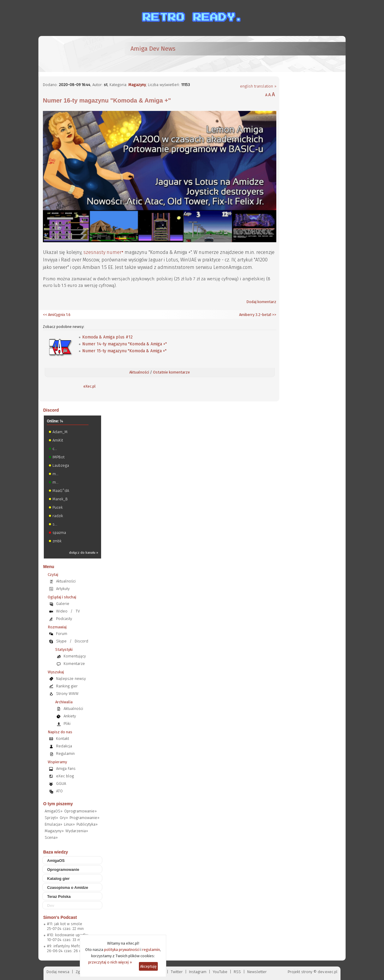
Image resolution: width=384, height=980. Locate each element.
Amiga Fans (66, 769)
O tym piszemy (58, 804)
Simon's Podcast (60, 917)
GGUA (61, 783)
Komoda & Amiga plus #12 (107, 337)
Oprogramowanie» (80, 811)
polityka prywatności (122, 950)
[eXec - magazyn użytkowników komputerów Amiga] (74, 54)
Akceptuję (148, 966)
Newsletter (257, 972)
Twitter (177, 972)
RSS (237, 972)
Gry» (64, 818)
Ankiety (70, 716)
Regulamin (65, 754)
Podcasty (64, 619)
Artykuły (63, 589)
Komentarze (74, 664)
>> (274, 315)
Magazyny (137, 85)
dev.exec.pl (328, 972)
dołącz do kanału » (84, 553)
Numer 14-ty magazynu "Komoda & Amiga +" (124, 344)
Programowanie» (84, 818)
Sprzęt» (51, 818)
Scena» (51, 837)
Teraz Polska (59, 897)
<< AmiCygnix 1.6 (57, 315)
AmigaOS (56, 861)
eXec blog (65, 776)
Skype (61, 641)
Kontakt (63, 739)
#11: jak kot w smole (65, 924)
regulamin (151, 950)
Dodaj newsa (58, 972)
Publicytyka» (87, 824)
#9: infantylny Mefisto (66, 946)
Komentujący (75, 656)
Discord (51, 410)
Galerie (63, 604)
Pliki (67, 724)
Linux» (69, 824)
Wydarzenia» (77, 831)
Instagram (198, 972)
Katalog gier (58, 879)
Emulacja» (53, 824)
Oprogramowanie (63, 870)
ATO (59, 791)
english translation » (258, 86)
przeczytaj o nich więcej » (110, 962)
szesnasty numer (102, 252)
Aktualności (139, 372)
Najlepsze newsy (71, 679)
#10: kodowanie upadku (68, 935)
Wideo (62, 611)
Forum (62, 634)
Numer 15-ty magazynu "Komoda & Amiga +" (124, 351)
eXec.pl (90, 386)
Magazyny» (54, 831)
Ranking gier (67, 686)
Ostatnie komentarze (171, 372)
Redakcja (64, 746)
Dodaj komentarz (261, 302)
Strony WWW (67, 694)
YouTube (220, 972)
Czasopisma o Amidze (68, 888)
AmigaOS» (54, 811)
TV (78, 611)
